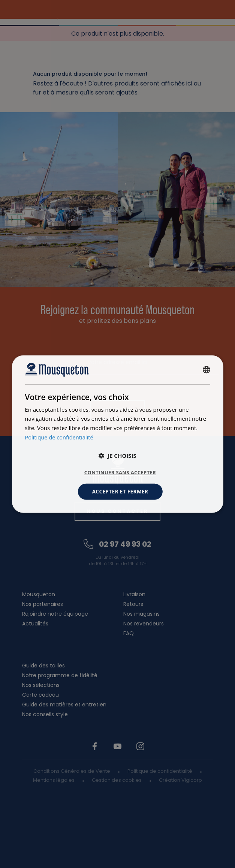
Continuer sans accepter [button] (120, 472)
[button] (117, 455)
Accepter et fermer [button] (120, 491)
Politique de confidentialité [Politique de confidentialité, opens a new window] (60, 437)
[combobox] (207, 369)
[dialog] (117, 434)
